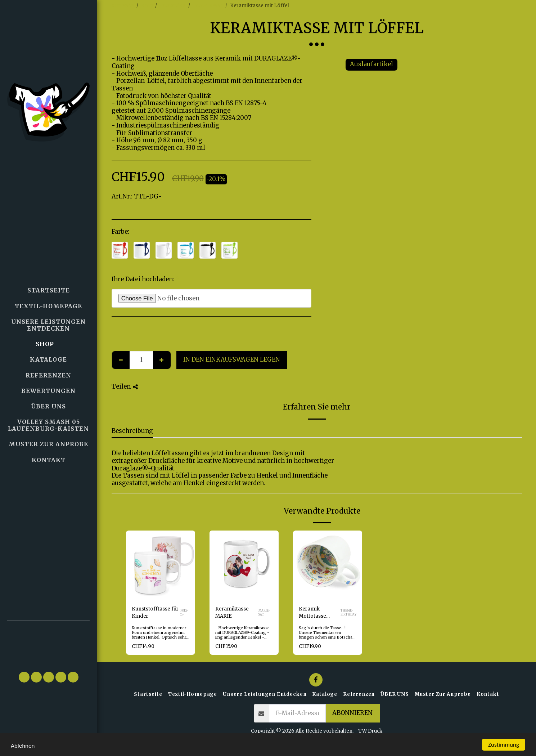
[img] (161, 565)
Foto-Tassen (208, 6)
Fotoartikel (173, 6)
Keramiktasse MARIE (232, 612)
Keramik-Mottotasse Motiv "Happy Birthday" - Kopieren (316, 613)
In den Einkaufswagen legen (232, 360)
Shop (147, 6)
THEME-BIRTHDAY (348, 612)
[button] (49, 642)
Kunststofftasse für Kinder (155, 612)
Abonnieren (352, 713)
